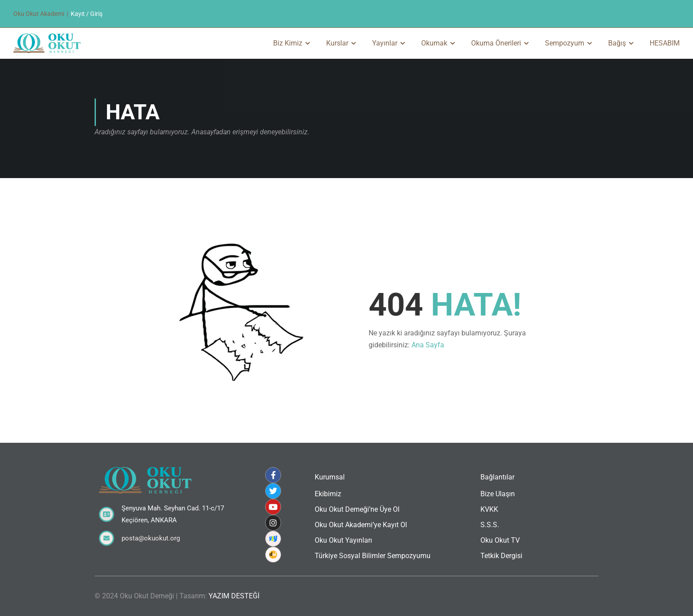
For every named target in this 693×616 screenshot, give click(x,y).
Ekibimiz (328, 494)
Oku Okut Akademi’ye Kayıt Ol (361, 525)
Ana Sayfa (428, 345)
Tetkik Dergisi (501, 556)
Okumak (434, 43)
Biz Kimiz (288, 43)
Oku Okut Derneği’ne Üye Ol (357, 509)
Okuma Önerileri (496, 43)
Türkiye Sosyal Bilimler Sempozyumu (373, 556)
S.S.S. (490, 525)
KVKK (489, 509)
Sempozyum (565, 43)
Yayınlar (385, 43)
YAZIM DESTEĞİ (234, 596)
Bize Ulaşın (498, 494)
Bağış (617, 43)
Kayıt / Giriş (87, 14)
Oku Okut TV (500, 540)
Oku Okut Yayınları (343, 540)
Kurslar (337, 43)
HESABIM (665, 43)
